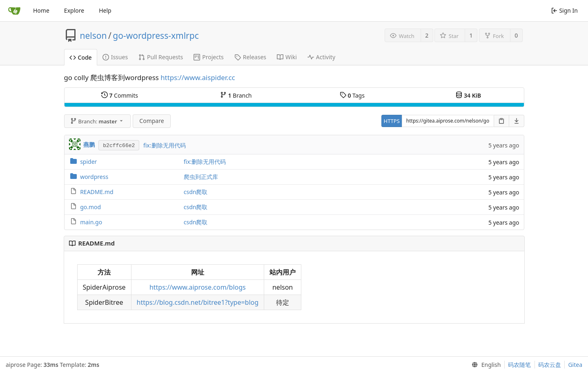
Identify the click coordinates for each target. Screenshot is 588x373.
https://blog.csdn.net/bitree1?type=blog (198, 302)
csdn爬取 (196, 192)
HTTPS (392, 121)
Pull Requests (161, 57)
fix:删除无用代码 (165, 145)
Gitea (575, 365)
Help (105, 10)
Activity (321, 57)
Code (81, 57)
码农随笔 (519, 365)
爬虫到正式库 (201, 177)
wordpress (94, 177)
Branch (236, 95)
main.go (91, 222)
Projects (208, 57)
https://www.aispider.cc (198, 77)
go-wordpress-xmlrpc (156, 36)
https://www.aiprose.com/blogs (198, 287)
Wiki (287, 57)
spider (88, 162)
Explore (74, 10)
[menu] (484, 365)
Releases (250, 57)
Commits (120, 95)
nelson (94, 36)
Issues (115, 57)
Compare (151, 121)
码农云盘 (550, 365)
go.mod (90, 207)
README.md (97, 192)
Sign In (565, 10)
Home (41, 10)
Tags (352, 95)
